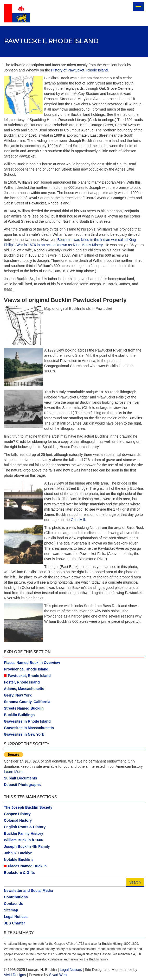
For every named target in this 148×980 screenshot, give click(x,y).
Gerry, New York (18, 695)
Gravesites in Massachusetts (29, 728)
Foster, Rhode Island (22, 682)
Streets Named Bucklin (24, 708)
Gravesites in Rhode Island (27, 721)
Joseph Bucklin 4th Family (27, 846)
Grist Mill (78, 520)
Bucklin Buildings (19, 715)
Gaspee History (17, 814)
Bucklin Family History (24, 833)
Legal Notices (16, 917)
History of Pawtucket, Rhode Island (79, 70)
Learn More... (15, 772)
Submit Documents (21, 778)
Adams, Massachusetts (24, 689)
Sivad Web (58, 975)
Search (135, 882)
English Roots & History (25, 827)
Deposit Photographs (22, 785)
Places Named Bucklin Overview (32, 663)
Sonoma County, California (27, 702)
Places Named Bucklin (27, 866)
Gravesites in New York (24, 734)
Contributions (16, 897)
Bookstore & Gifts (19, 873)
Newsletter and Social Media (28, 891)
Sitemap (11, 910)
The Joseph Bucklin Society (28, 807)
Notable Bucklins (19, 860)
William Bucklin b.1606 (24, 840)
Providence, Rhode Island (26, 669)
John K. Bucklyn (18, 853)
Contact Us (14, 904)
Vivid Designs (15, 975)
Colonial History (18, 820)
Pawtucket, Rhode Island (29, 676)
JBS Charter (14, 923)
